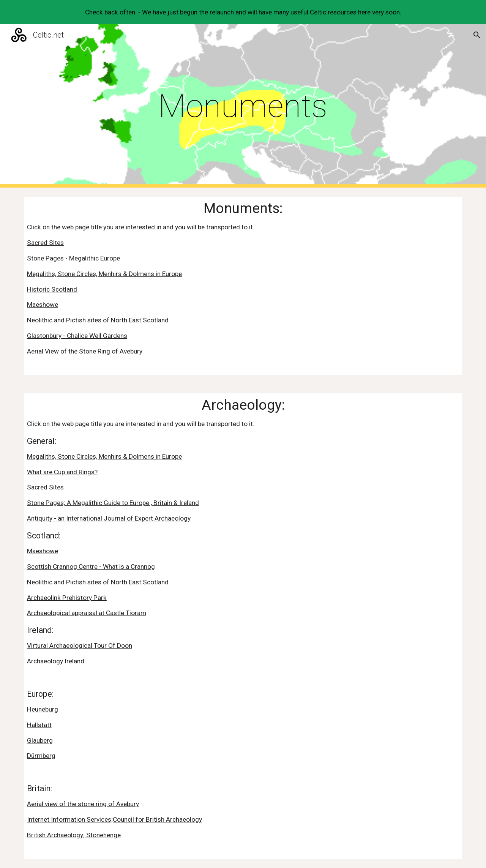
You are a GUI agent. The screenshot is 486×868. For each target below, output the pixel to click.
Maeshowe (43, 305)
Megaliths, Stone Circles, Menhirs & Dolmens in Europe (104, 274)
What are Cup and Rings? (62, 472)
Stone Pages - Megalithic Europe (73, 258)
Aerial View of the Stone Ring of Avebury (85, 351)
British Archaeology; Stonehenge (74, 835)
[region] (243, 12)
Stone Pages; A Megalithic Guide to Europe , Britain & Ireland (113, 503)
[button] (477, 35)
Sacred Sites (45, 243)
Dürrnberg (41, 756)
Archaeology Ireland (56, 661)
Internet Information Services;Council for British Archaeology (114, 819)
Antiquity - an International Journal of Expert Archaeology (109, 518)
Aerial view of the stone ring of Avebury (83, 804)
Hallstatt (39, 725)
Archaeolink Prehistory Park (67, 598)
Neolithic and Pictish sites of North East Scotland (98, 320)
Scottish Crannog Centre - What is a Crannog (91, 567)
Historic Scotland (52, 289)
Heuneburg (43, 709)
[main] (243, 106)
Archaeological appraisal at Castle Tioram (87, 613)
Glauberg (40, 740)
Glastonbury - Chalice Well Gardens (77, 336)
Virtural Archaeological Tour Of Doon (80, 645)
